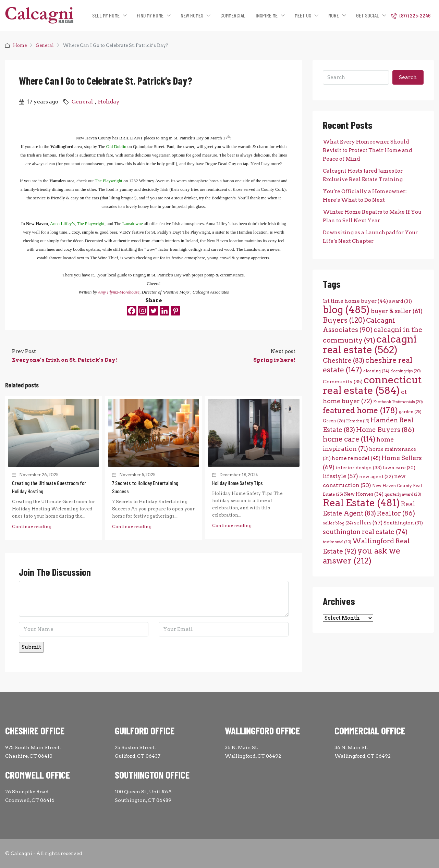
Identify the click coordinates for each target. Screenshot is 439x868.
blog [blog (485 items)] (346, 310)
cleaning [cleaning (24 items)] (376, 371)
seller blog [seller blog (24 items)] (338, 523)
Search (408, 77)
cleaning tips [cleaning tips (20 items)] (406, 371)
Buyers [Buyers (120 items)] (344, 320)
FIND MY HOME (150, 15)
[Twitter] (154, 311)
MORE (334, 15)
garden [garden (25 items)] (410, 412)
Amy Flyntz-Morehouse (119, 292)
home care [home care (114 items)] (349, 439)
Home (20, 45)
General (45, 45)
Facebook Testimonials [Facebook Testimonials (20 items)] (398, 402)
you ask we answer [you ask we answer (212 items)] (362, 556)
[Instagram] (143, 311)
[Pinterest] (175, 311)
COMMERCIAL (233, 15)
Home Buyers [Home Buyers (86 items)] (385, 430)
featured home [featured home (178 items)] (360, 410)
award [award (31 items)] (400, 301)
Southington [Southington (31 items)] (403, 523)
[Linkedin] (164, 311)
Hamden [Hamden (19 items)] (358, 421)
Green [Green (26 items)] (334, 421)
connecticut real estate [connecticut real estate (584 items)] (372, 385)
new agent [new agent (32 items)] (376, 476)
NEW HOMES (192, 15)
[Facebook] (132, 311)
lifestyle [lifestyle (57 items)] (340, 476)
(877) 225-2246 (411, 15)
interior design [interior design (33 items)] (359, 468)
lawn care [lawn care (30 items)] (399, 468)
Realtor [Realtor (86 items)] (396, 513)
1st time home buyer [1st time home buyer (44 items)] (355, 301)
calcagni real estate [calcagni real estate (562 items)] (370, 344)
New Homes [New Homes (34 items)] (364, 494)
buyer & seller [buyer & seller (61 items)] (397, 311)
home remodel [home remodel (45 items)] (356, 458)
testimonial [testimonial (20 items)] (337, 542)
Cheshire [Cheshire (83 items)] (344, 361)
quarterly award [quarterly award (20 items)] (403, 494)
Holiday (109, 102)
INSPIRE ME (267, 15)
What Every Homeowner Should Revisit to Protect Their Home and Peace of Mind (367, 150)
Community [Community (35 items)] (343, 382)
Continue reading (32, 527)
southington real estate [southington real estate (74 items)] (365, 532)
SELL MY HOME (106, 15)
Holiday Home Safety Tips (237, 483)
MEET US (303, 15)
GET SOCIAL (368, 15)
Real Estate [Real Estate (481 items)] (361, 503)
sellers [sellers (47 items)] (368, 523)
